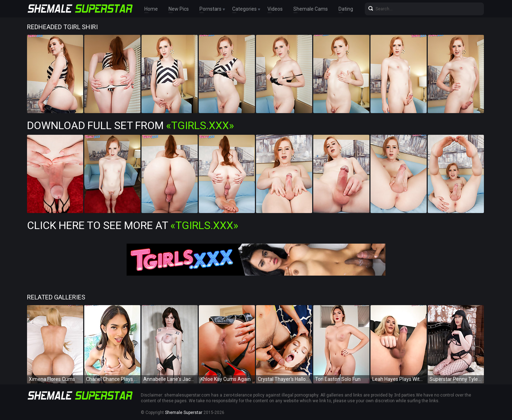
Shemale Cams (311, 9)
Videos (275, 9)
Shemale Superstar (184, 413)
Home (151, 9)
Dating (346, 9)
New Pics (179, 9)
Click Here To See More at (133, 225)
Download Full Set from (130, 125)
